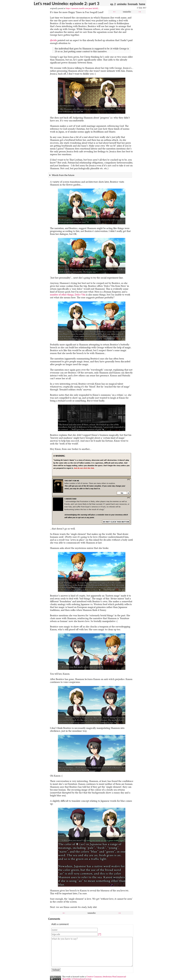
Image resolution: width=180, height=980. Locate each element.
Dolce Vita (80, 295)
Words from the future (63, 175)
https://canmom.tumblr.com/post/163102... (82, 8)
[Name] (74, 930)
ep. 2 (113, 4)
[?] (100, 934)
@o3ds (53, 40)
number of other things (62, 295)
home (142, 4)
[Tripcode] (74, 934)
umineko (122, 4)
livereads (133, 4)
